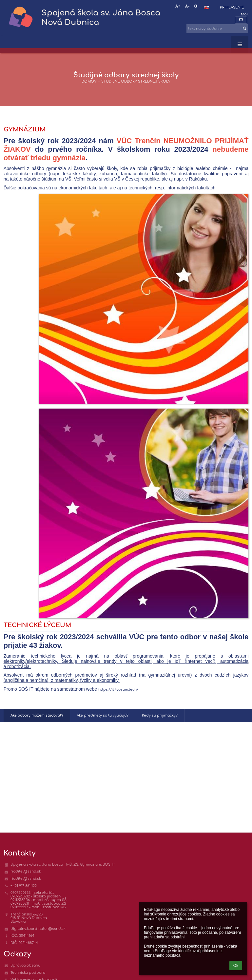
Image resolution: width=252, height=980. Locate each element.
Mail (245, 14)
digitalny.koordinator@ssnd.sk (38, 929)
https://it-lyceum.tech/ (118, 690)
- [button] (187, 6)
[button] (206, 8)
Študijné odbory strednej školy (136, 81)
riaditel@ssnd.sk (26, 871)
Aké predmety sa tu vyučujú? (103, 715)
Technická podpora (28, 973)
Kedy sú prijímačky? (160, 715)
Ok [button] (236, 966)
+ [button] (178, 6)
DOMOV (89, 81)
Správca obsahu (25, 965)
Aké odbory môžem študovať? (37, 715)
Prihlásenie (232, 7)
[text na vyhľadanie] (217, 29)
